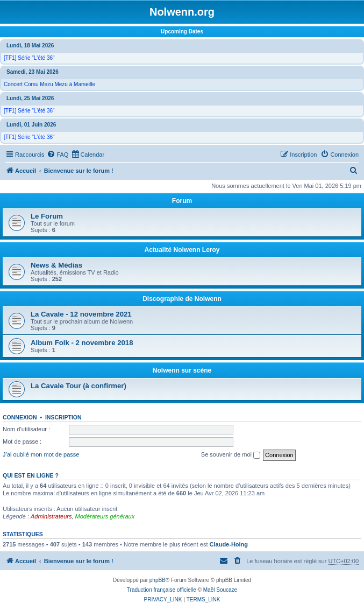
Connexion (20, 417)
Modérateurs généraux (105, 516)
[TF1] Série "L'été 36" (29, 58)
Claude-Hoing (229, 544)
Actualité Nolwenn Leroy (182, 250)
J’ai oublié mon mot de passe (41, 454)
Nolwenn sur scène (182, 370)
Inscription (63, 417)
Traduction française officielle (162, 590)
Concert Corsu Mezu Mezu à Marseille (49, 84)
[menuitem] (58, 155)
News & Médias (56, 265)
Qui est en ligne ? (31, 475)
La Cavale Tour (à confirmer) (78, 386)
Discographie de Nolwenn (182, 299)
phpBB (158, 580)
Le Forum (47, 216)
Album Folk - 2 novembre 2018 (82, 343)
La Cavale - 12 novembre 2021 (81, 314)
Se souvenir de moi (231, 455)
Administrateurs (51, 516)
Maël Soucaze (220, 590)
